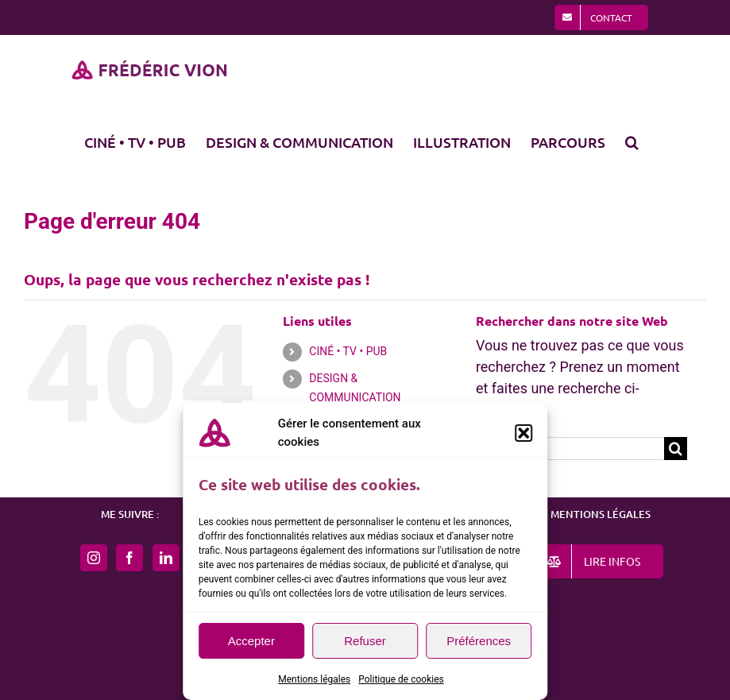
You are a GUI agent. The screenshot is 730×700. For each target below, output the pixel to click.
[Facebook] (129, 558)
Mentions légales (314, 679)
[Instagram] (94, 558)
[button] (523, 433)
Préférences (479, 641)
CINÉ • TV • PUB (348, 351)
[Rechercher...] (570, 449)
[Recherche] (676, 449)
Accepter (251, 641)
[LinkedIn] (166, 558)
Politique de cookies (401, 679)
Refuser (365, 641)
